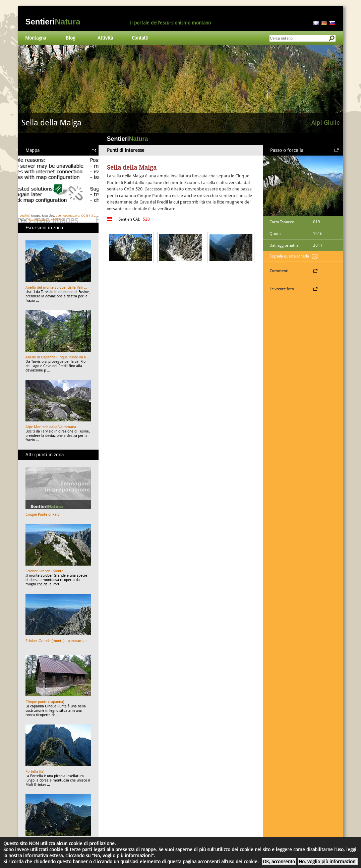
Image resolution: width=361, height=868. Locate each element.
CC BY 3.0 (88, 216)
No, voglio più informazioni (328, 862)
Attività (105, 38)
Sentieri (53, 22)
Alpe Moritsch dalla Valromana (51, 427)
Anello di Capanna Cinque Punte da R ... (58, 357)
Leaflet (24, 216)
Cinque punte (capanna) (45, 702)
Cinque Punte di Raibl (43, 514)
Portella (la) (35, 772)
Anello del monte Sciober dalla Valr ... (56, 287)
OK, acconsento (279, 862)
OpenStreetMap (39, 220)
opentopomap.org (68, 216)
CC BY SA (58, 220)
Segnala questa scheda (289, 256)
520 (146, 219)
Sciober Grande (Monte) (45, 571)
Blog (70, 38)
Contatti (140, 38)
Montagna (36, 38)
